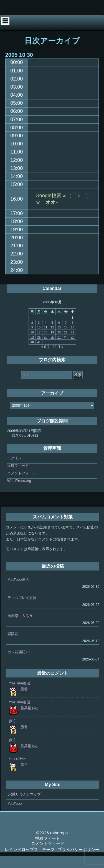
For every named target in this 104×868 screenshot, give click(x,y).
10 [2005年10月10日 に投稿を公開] (39, 339)
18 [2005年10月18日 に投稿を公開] (45, 344)
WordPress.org (19, 492)
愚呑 (24, 701)
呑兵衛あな (30, 720)
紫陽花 (13, 646)
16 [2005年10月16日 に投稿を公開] (32, 344)
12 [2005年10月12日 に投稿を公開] (52, 339)
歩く (12, 733)
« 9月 (45, 358)
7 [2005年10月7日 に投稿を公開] (66, 334)
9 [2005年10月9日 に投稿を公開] (32, 339)
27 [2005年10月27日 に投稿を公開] (59, 349)
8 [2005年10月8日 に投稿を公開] (72, 334)
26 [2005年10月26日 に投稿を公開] (52, 349)
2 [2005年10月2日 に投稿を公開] (32, 334)
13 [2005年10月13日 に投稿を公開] (59, 339)
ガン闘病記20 (18, 664)
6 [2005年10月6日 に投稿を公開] (59, 334)
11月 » (58, 358)
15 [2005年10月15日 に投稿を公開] (72, 339)
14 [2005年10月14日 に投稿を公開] (66, 339)
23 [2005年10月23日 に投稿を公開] (32, 349)
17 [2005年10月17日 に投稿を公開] (39, 344)
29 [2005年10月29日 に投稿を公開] (72, 349)
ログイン (14, 470)
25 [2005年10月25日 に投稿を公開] (45, 349)
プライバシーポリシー (78, 861)
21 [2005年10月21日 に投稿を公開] (66, 344)
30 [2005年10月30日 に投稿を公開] (32, 354)
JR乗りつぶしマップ (24, 806)
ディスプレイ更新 (22, 609)
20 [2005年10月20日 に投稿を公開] (59, 344)
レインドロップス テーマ (30, 861)
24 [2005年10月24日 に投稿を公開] (39, 349)
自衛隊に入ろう (20, 627)
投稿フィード (18, 477)
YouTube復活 (18, 591)
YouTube (15, 815)
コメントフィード (22, 485)
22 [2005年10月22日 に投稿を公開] (72, 344)
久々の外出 (18, 770)
